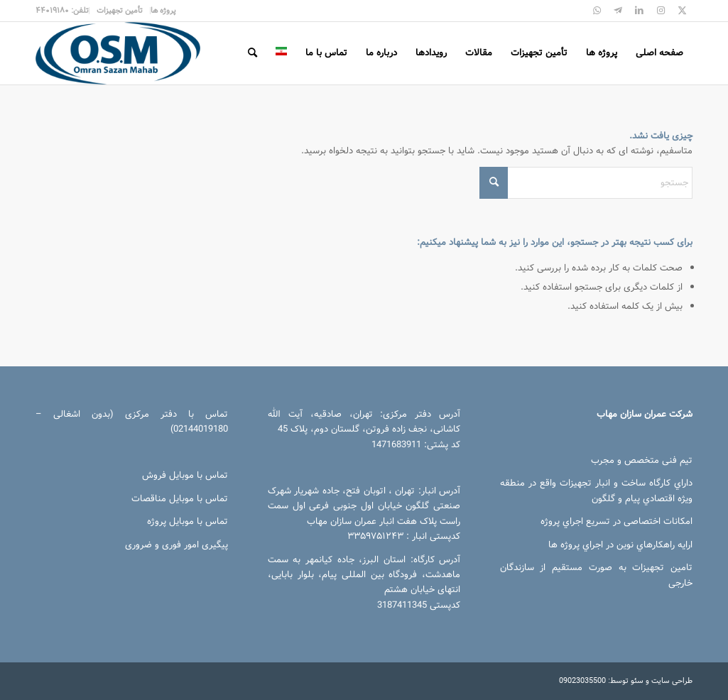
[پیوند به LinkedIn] (639, 11)
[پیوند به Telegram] (618, 11)
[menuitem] (163, 11)
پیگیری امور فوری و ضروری (176, 545)
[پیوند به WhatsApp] (597, 11)
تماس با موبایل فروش (185, 475)
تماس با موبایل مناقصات (180, 499)
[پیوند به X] (682, 11)
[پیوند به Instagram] (661, 11)
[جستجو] (252, 53)
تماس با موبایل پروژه (188, 521)
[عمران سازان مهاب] (118, 53)
